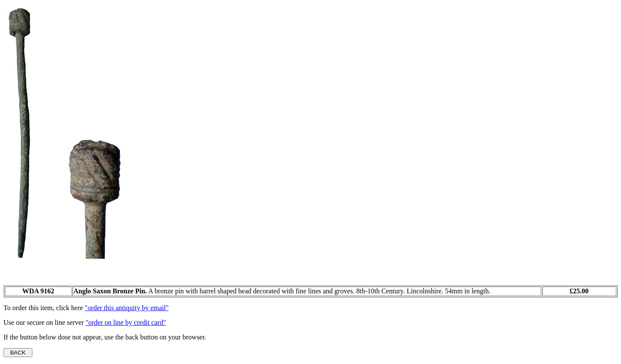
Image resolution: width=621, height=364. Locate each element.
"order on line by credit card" (126, 322)
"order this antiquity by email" (127, 308)
